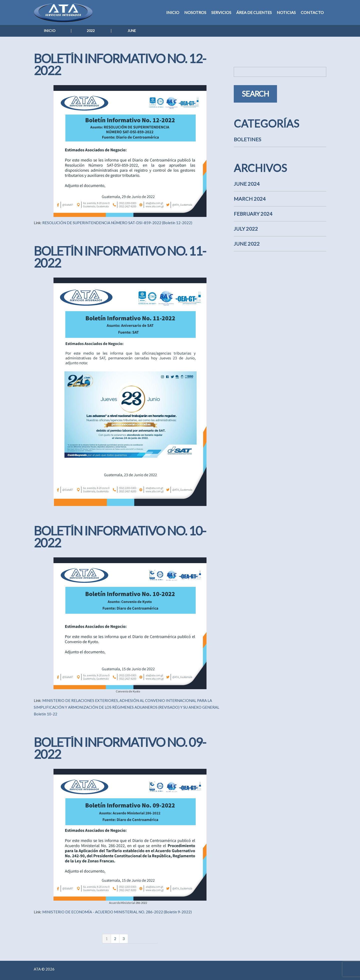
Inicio (173, 12)
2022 (91, 31)
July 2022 (246, 229)
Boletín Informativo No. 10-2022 (120, 537)
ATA (37, 969)
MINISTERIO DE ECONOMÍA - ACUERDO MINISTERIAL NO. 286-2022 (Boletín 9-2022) (117, 912)
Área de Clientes (254, 12)
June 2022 (247, 244)
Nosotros (195, 12)
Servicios (221, 12)
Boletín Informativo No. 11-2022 (120, 257)
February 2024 (253, 214)
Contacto (312, 12)
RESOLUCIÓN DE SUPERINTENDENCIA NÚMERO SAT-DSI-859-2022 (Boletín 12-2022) (117, 223)
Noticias (286, 12)
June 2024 (247, 184)
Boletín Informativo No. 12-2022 (120, 64)
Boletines (247, 139)
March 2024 (250, 199)
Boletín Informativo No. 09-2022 (120, 748)
